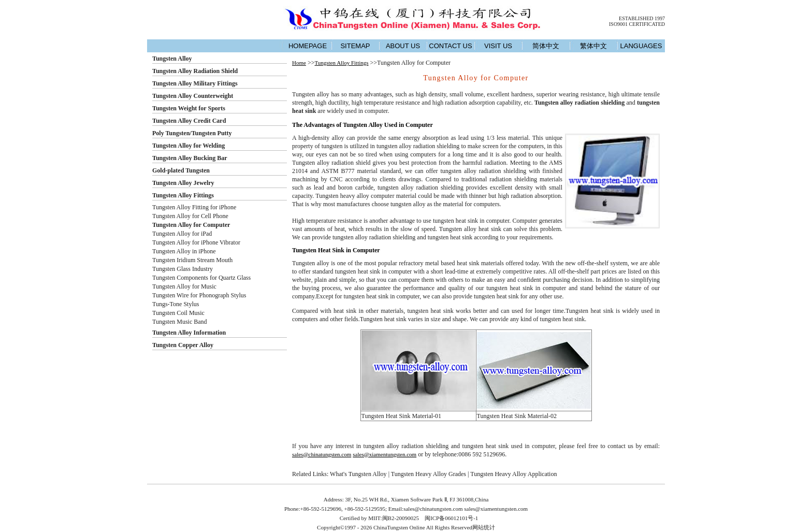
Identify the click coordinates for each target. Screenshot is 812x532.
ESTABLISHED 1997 (642, 18)
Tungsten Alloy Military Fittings (195, 83)
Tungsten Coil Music (178, 313)
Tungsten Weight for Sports (189, 108)
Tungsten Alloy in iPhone (184, 251)
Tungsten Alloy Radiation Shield (195, 71)
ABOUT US (403, 46)
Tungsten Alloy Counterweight (193, 96)
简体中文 (546, 46)
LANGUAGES (641, 46)
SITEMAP (355, 46)
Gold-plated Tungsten (181, 170)
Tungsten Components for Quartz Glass (201, 278)
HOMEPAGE (308, 46)
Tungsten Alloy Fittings (183, 195)
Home (299, 63)
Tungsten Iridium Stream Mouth (192, 260)
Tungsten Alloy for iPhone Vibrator (196, 242)
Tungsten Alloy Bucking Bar (190, 158)
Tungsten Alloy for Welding (189, 146)
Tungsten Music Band (180, 322)
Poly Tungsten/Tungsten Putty (192, 133)
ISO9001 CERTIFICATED (637, 24)
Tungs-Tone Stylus (176, 304)
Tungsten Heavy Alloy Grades (429, 474)
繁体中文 (593, 46)
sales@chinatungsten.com (322, 454)
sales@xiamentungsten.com (385, 454)
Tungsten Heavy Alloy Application (513, 474)
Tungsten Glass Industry (183, 269)
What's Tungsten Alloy (358, 474)
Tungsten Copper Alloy (183, 345)
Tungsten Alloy (172, 59)
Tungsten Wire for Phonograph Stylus (199, 295)
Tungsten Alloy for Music (184, 286)
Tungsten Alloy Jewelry (183, 183)
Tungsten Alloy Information (189, 333)
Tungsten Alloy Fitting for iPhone (194, 207)
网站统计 (484, 527)
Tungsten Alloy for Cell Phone (190, 216)
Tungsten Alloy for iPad (182, 234)
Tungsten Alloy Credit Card (189, 121)
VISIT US (498, 46)
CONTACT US (450, 46)
